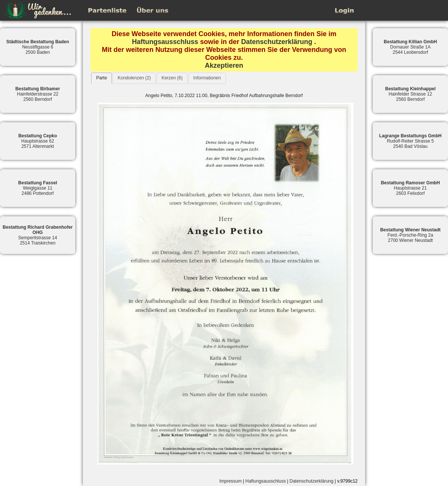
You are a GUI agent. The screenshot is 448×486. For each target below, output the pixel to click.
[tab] (101, 78)
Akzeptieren (224, 65)
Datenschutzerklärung (277, 42)
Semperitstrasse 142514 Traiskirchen (38, 235)
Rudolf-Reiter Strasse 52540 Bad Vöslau (410, 141)
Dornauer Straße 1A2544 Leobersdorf (410, 47)
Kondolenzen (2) (134, 78)
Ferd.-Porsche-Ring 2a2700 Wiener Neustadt (411, 235)
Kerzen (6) (172, 78)
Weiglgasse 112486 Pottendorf (37, 188)
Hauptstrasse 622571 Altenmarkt (38, 141)
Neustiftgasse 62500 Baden (38, 47)
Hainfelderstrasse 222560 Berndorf (38, 94)
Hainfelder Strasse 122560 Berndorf (410, 94)
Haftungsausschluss (165, 42)
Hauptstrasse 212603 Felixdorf (411, 188)
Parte (101, 78)
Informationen (207, 78)
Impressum (231, 481)
